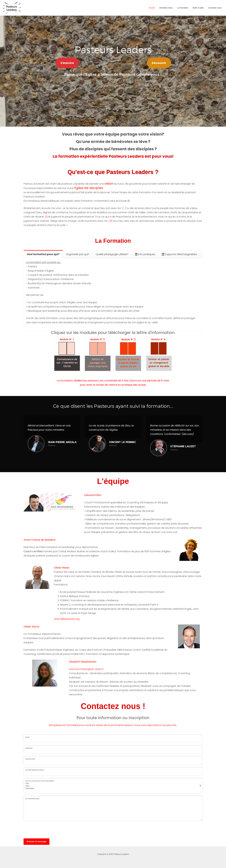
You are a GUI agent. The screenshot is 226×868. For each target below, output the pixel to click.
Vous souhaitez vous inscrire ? (40, 781)
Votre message (32, 799)
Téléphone (30, 759)
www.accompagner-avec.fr (86, 669)
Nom (27, 737)
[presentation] (47, 829)
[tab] (43, 254)
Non (113, 786)
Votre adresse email (34, 770)
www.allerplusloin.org (67, 619)
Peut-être (113, 788)
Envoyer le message (36, 841)
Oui (113, 783)
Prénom (29, 748)
